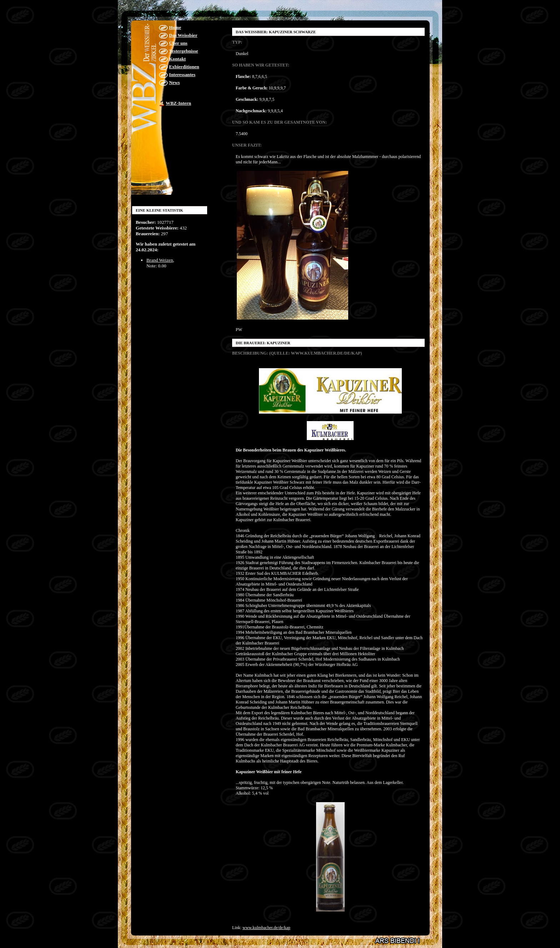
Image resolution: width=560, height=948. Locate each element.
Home (175, 27)
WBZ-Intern (178, 103)
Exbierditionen (184, 67)
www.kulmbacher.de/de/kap (266, 928)
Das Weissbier (183, 35)
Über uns (178, 43)
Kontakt (177, 59)
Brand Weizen (160, 260)
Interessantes (182, 75)
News (174, 82)
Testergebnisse (184, 51)
